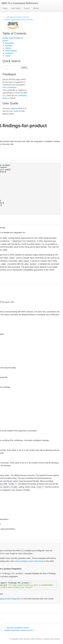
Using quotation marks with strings (29, 561)
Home (5, 8)
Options (8, 48)
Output (8, 56)
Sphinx (57, 639)
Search (24, 67)
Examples (9, 53)
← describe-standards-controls (17, 17)
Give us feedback (9, 87)
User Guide (16, 8)
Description (10, 43)
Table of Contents (15, 33)
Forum (27, 8)
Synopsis (9, 46)
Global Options (11, 51)
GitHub (36, 8)
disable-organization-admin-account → (20, 20)
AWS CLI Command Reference (20, 3)
